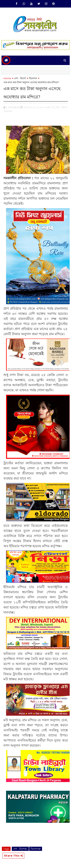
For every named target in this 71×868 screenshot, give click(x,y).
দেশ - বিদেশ (20, 78)
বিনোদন (33, 78)
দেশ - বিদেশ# (20, 849)
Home (7, 78)
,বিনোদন (8, 111)
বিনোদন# (36, 849)
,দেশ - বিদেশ (61, 107)
